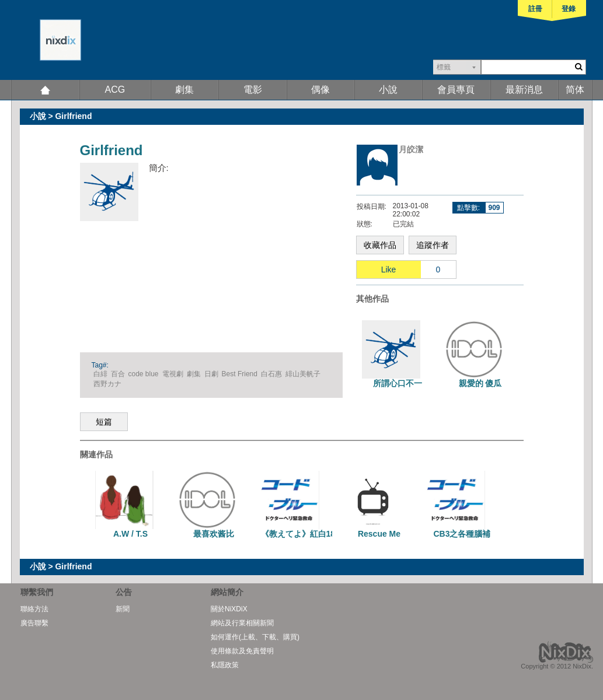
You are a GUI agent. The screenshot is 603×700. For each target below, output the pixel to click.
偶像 (320, 90)
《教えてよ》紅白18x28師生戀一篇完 (330, 534)
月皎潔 (411, 149)
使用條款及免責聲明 (242, 651)
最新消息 (524, 90)
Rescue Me (379, 534)
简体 (575, 90)
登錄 (569, 9)
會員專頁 (456, 90)
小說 (388, 90)
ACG (115, 90)
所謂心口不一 (398, 383)
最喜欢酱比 (214, 534)
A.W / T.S (130, 534)
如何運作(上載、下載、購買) (255, 637)
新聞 (123, 609)
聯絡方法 (34, 609)
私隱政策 (225, 665)
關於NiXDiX (229, 609)
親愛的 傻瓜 (480, 383)
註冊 (535, 9)
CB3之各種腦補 (462, 534)
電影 (253, 90)
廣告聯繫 (34, 623)
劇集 (184, 90)
